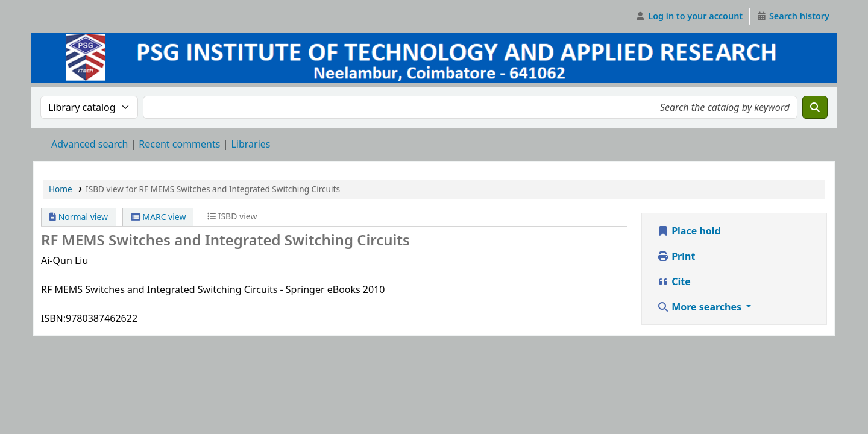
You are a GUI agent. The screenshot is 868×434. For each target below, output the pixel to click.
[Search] (815, 107)
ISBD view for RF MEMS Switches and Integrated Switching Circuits (213, 189)
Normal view (79, 217)
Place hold (689, 231)
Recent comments (179, 144)
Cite (674, 281)
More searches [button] (700, 307)
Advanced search (90, 144)
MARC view (159, 217)
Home (61, 189)
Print (676, 256)
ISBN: (53, 318)
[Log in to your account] (689, 16)
